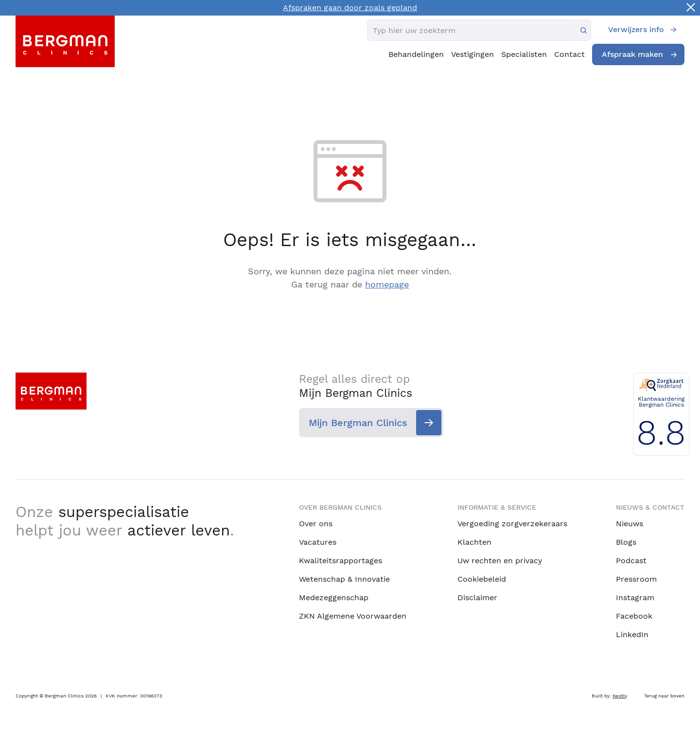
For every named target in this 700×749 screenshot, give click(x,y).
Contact (569, 54)
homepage (387, 284)
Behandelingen (416, 54)
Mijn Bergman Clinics (358, 423)
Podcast (631, 560)
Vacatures (318, 542)
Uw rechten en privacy (500, 560)
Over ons (316, 523)
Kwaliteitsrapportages (341, 560)
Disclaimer (477, 597)
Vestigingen (472, 54)
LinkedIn (632, 634)
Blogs (626, 542)
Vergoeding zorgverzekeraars (512, 523)
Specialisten (524, 54)
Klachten (474, 542)
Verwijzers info (636, 29)
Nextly (620, 695)
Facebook (634, 615)
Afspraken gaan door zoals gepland (350, 8)
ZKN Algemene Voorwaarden (353, 615)
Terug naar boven (664, 695)
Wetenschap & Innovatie (344, 579)
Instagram (635, 597)
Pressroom (636, 579)
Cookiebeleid (482, 579)
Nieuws (630, 523)
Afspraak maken (632, 54)
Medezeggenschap (334, 597)
